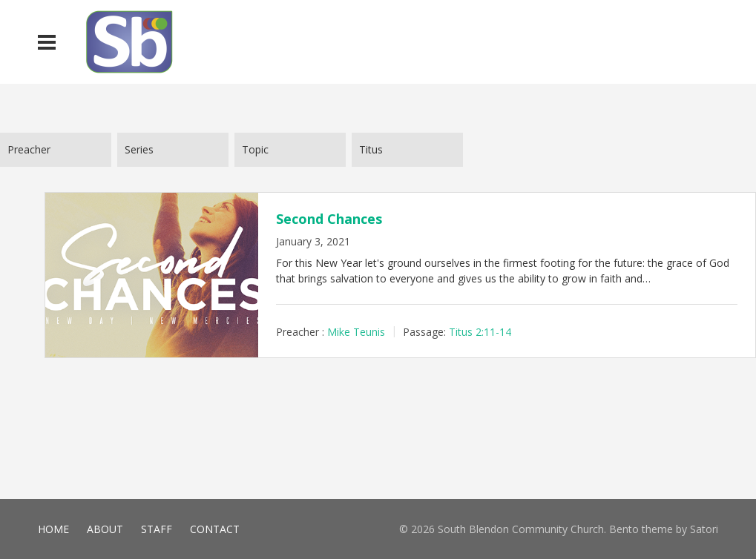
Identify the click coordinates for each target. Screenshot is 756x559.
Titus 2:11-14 (480, 332)
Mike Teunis (356, 332)
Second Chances (329, 219)
